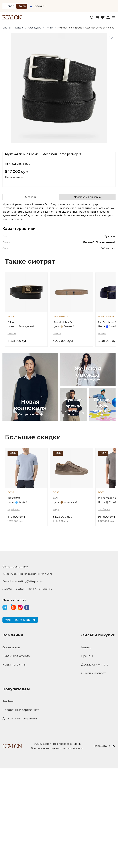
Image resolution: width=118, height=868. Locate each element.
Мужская (110, 236)
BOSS (11, 338)
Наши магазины (14, 764)
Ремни (49, 28)
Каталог (20, 28)
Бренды (87, 756)
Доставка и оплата (95, 764)
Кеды (56, 609)
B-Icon (12, 344)
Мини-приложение (20, 719)
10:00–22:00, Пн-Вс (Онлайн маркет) (28, 673)
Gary (56, 597)
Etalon (22, 6)
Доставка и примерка (87, 197)
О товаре (31, 197)
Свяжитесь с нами (16, 666)
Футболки (14, 609)
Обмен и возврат (93, 773)
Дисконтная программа (20, 818)
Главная (7, 28)
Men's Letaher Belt (64, 344)
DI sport (9, 6)
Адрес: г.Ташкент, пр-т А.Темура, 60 (28, 688)
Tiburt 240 (14, 597)
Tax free (8, 801)
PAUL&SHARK (62, 338)
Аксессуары (35, 28)
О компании (11, 747)
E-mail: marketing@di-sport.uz (24, 681)
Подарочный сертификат (21, 809)
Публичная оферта (16, 756)
